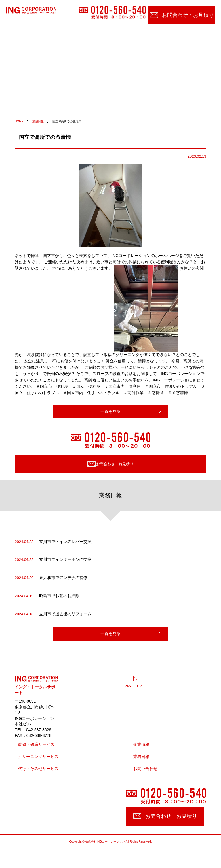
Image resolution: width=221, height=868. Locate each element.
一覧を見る (110, 411)
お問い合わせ (145, 769)
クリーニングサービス (38, 757)
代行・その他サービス (38, 769)
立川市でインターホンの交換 (53, 560)
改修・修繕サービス (36, 745)
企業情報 (141, 745)
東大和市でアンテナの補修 (51, 578)
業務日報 (141, 757)
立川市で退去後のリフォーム (53, 614)
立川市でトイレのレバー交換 (53, 542)
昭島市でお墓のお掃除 (47, 596)
